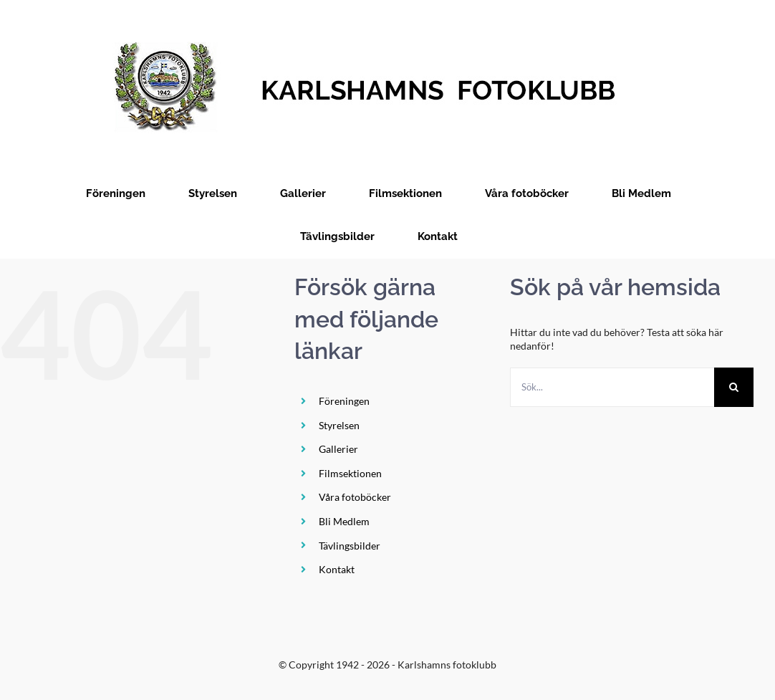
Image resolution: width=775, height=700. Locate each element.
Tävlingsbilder (350, 546)
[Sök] (734, 387)
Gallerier (338, 449)
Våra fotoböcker (355, 497)
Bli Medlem (344, 521)
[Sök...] (612, 387)
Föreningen (344, 401)
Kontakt (337, 569)
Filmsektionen (350, 473)
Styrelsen (339, 425)
